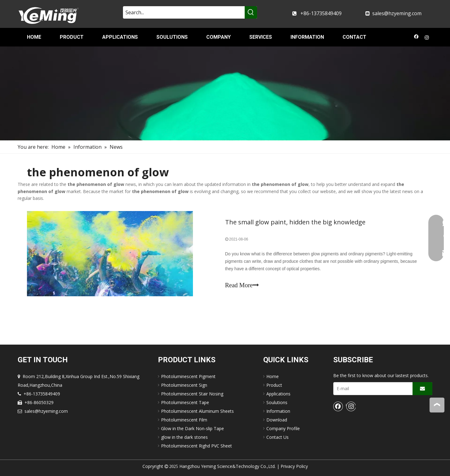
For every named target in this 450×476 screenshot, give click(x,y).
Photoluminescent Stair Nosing (192, 394)
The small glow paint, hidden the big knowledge (295, 222)
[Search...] (184, 12)
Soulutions (277, 402)
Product (274, 385)
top (437, 405)
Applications (278, 394)
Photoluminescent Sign (184, 385)
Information (278, 411)
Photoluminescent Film (184, 420)
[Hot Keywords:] (251, 12)
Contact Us (277, 437)
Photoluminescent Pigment (188, 376)
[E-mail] (372, 389)
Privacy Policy (294, 466)
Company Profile (283, 428)
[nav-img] (225, 93)
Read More (242, 285)
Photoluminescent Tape (185, 402)
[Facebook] (416, 38)
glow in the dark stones (184, 437)
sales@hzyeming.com (397, 13)
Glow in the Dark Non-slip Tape (192, 428)
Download (277, 420)
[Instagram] (427, 38)
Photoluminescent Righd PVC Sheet (197, 446)
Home (273, 376)
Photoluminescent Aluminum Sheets (197, 411)
